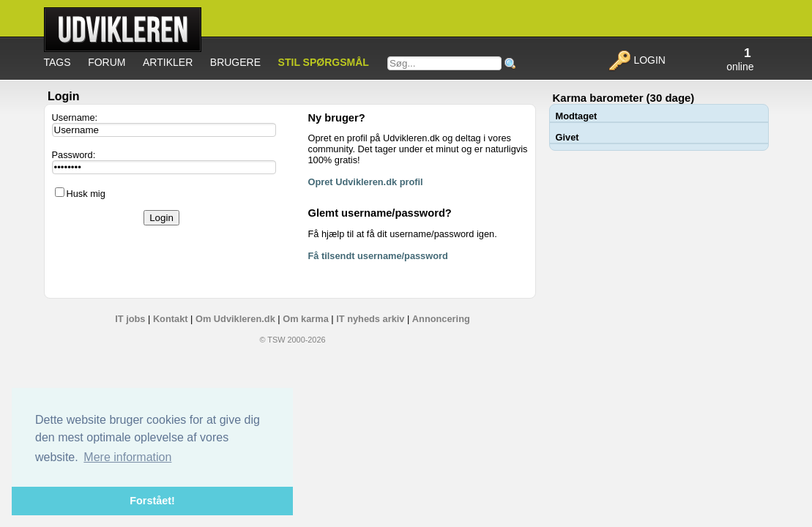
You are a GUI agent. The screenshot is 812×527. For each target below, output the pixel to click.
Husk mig (86, 194)
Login (637, 60)
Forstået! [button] (152, 501)
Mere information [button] (127, 457)
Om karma (306, 319)
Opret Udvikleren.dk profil (366, 182)
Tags (57, 62)
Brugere (235, 62)
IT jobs (130, 319)
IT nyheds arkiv (370, 319)
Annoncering (441, 319)
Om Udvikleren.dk (235, 319)
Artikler (168, 62)
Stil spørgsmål (324, 62)
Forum (107, 62)
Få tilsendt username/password (378, 256)
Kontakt (171, 319)
